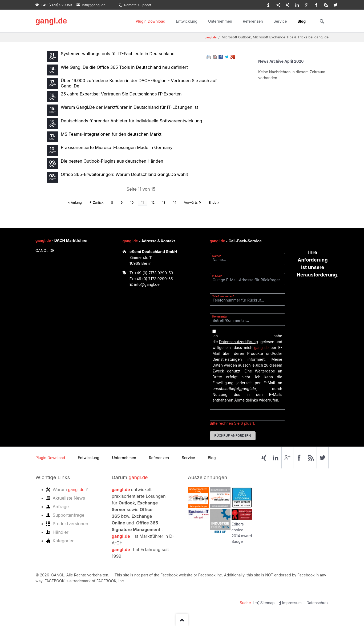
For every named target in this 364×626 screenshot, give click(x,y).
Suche (245, 603)
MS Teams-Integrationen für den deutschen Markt (111, 134)
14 (175, 202)
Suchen (322, 21)
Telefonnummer (223, 296)
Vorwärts (191, 202)
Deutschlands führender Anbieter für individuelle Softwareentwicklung (132, 121)
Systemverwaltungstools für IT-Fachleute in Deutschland (118, 54)
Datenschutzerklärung (238, 342)
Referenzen (253, 21)
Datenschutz (318, 603)
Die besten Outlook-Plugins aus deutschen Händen (112, 161)
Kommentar (220, 316)
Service (280, 21)
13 (164, 202)
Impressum (292, 603)
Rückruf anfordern (232, 436)
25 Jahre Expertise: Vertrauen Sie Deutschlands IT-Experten (121, 94)
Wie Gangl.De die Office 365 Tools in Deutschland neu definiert (124, 67)
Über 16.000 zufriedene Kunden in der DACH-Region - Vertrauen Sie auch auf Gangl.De (139, 83)
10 (132, 202)
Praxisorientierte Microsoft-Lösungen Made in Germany (117, 147)
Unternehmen (220, 21)
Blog (302, 21)
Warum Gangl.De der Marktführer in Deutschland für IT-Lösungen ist (130, 107)
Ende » (214, 202)
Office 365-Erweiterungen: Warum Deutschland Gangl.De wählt (124, 174)
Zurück (98, 202)
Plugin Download (150, 21)
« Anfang (75, 202)
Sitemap (268, 603)
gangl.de (51, 21)
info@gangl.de (147, 284)
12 (153, 202)
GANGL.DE (45, 250)
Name (219, 256)
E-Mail (219, 276)
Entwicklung (187, 21)
